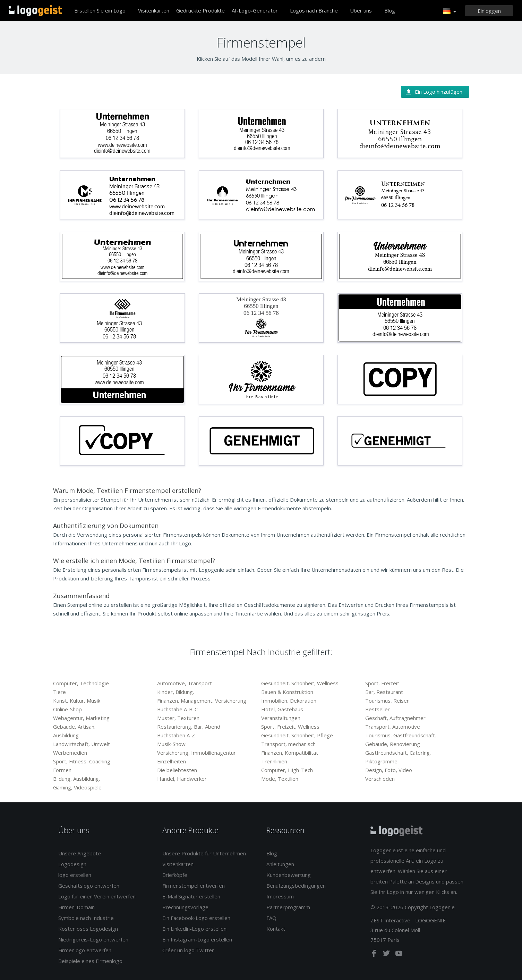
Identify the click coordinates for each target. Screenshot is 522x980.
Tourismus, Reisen (387, 701)
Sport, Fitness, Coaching (82, 761)
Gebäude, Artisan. (74, 727)
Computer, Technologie (81, 683)
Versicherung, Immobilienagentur (196, 753)
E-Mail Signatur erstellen (191, 896)
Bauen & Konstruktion (287, 692)
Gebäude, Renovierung (393, 744)
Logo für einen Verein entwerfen (97, 896)
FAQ (271, 918)
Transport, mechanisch (288, 744)
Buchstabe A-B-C (177, 709)
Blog (390, 10)
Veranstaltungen (281, 718)
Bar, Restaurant (384, 692)
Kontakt (276, 929)
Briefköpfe (175, 875)
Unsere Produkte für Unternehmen (204, 853)
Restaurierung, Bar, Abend (189, 727)
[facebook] (375, 955)
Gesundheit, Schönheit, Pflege (297, 735)
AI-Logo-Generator (255, 10)
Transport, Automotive (393, 727)
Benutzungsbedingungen (296, 886)
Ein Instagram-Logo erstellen (197, 939)
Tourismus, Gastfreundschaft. (401, 735)
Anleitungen (280, 864)
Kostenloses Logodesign (88, 929)
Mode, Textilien (280, 779)
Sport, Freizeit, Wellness (290, 727)
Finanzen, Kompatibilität (290, 753)
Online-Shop (67, 709)
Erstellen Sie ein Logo (100, 10)
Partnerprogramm (288, 907)
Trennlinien (274, 761)
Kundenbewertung (289, 875)
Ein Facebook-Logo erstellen (196, 918)
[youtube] (399, 955)
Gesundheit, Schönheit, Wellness (300, 683)
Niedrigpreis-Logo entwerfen (93, 939)
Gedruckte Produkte (200, 10)
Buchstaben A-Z (176, 735)
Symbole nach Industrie (86, 918)
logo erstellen (75, 875)
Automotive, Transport (185, 683)
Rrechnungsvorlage (185, 907)
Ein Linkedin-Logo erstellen (194, 929)
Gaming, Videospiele (77, 787)
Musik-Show (171, 744)
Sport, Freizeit (382, 683)
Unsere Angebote (80, 853)
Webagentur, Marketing (81, 718)
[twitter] (387, 955)
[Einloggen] (489, 11)
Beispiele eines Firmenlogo (90, 961)
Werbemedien (70, 753)
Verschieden (380, 779)
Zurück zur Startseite (35, 10)
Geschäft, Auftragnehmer (395, 718)
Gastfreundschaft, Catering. (398, 753)
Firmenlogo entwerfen (85, 950)
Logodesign (72, 864)
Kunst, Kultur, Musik (77, 701)
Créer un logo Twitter (188, 950)
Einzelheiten (172, 761)
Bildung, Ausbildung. (76, 779)
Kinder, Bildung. (176, 692)
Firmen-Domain (76, 907)
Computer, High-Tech (287, 770)
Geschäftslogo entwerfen (89, 886)
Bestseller (378, 709)
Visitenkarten (154, 10)
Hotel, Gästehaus (282, 709)
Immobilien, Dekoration (289, 701)
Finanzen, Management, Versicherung (202, 701)
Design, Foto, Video (389, 770)
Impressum (280, 896)
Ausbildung (66, 735)
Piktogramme (381, 761)
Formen (62, 770)
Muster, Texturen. (179, 718)
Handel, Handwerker (182, 779)
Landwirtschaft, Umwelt (82, 744)
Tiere (59, 692)
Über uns (361, 10)
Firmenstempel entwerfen (194, 886)
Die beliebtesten (177, 770)
